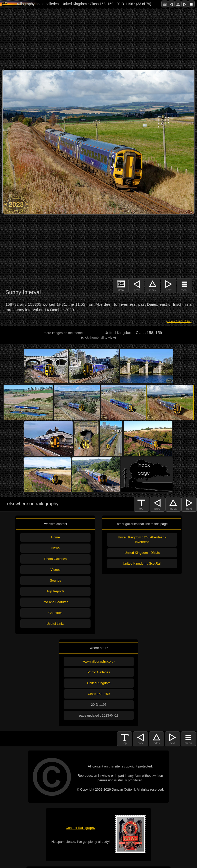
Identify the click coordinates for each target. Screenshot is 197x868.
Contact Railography (81, 828)
